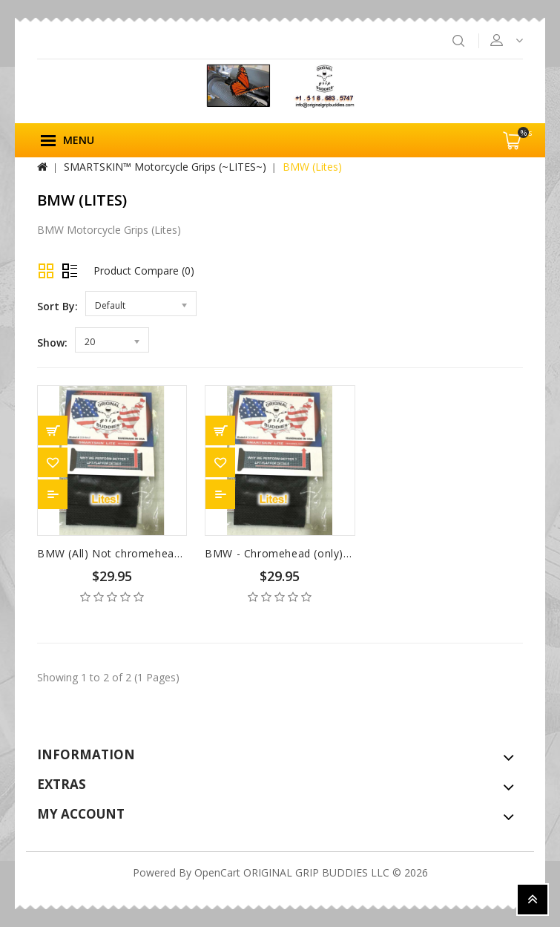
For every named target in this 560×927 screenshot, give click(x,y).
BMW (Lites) (312, 167)
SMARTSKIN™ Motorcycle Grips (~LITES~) (165, 167)
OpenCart (217, 872)
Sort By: (57, 306)
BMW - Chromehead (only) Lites (288, 553)
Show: (52, 343)
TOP (533, 900)
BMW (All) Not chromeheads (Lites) (130, 553)
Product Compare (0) (144, 271)
